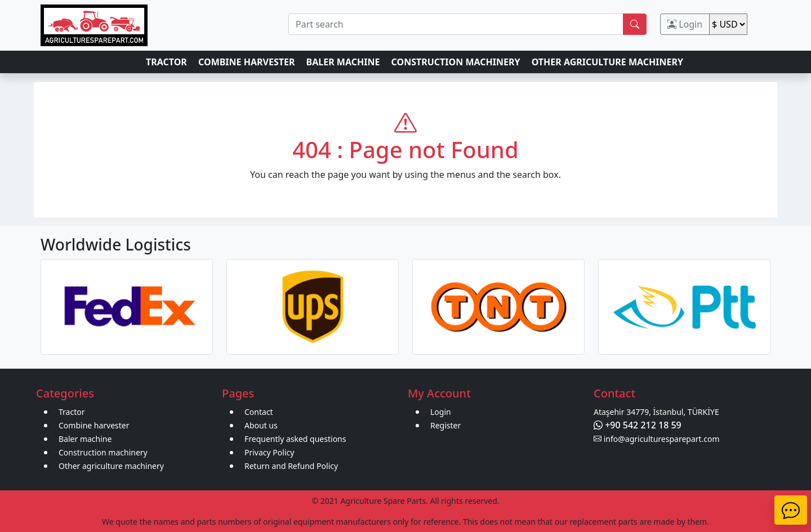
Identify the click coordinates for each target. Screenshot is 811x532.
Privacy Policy (269, 452)
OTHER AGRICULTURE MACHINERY (607, 62)
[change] (728, 24)
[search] (456, 24)
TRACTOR (166, 62)
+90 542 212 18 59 (638, 425)
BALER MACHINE (343, 62)
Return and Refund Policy (291, 466)
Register (445, 425)
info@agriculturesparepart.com (657, 439)
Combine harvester (94, 425)
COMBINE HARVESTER (246, 62)
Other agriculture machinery (111, 466)
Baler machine (85, 439)
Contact (259, 412)
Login (685, 24)
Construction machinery (103, 452)
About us (261, 425)
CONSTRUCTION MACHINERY (456, 62)
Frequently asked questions (295, 439)
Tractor (72, 412)
